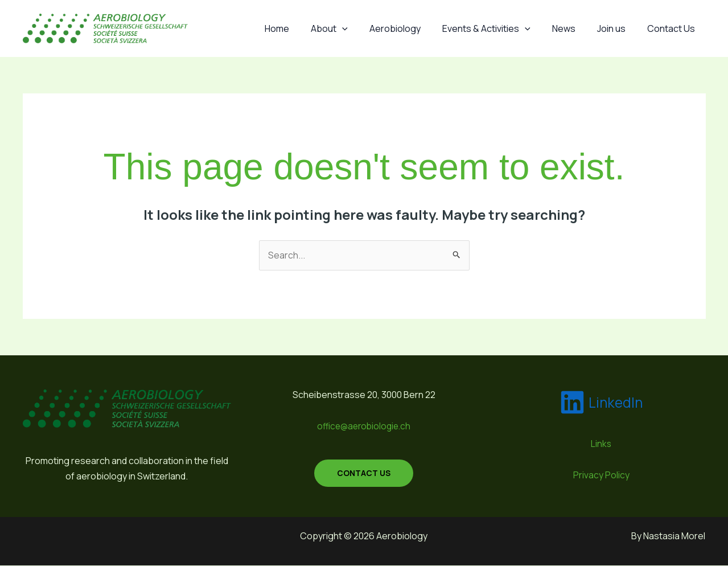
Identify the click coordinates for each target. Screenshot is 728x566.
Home (299, 28)
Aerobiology (410, 28)
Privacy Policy (601, 475)
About (348, 28)
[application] (361, 28)
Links (601, 444)
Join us (616, 28)
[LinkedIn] (601, 403)
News (572, 28)
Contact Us (673, 28)
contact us (364, 473)
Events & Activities (498, 28)
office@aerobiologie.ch (364, 426)
